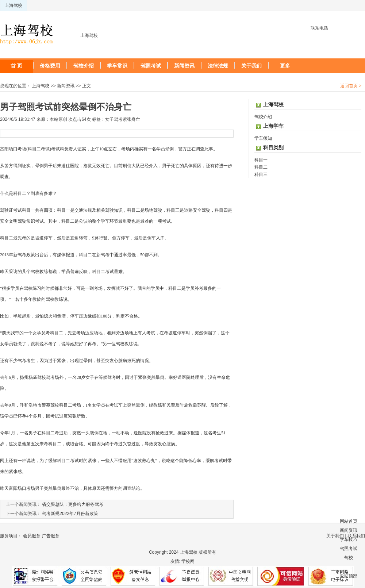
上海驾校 (14, 5)
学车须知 (263, 138)
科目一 (261, 160)
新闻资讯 (184, 66)
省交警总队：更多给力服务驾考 (73, 504)
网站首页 (349, 521)
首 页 (16, 66)
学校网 (188, 561)
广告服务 (51, 536)
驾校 (349, 558)
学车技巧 (349, 539)
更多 (285, 66)
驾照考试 (151, 66)
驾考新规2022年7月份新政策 (70, 514)
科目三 (261, 174)
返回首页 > (351, 86)
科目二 (261, 167)
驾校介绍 (84, 66)
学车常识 (117, 66)
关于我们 (251, 66)
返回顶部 (349, 576)
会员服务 (32, 536)
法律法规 (218, 66)
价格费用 (50, 66)
